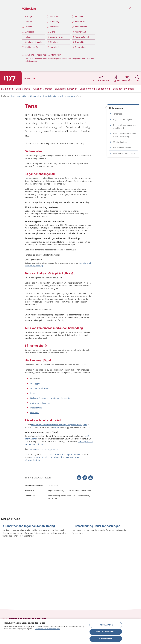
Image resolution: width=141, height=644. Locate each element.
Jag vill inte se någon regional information (43, 55)
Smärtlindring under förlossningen (98, 526)
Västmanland (80, 32)
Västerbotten (80, 22)
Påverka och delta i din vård (125, 153)
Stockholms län (56, 37)
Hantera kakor (106, 626)
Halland (28, 37)
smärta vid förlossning (40, 403)
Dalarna (28, 22)
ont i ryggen (35, 383)
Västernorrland (81, 27)
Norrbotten (55, 27)
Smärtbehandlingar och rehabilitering (59, 96)
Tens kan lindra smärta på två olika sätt (124, 127)
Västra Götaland (82, 37)
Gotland (28, 27)
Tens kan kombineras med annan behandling (124, 135)
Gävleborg (30, 32)
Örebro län (79, 42)
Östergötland (80, 47)
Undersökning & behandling (29, 96)
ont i (80, 263)
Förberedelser (119, 114)
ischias (33, 393)
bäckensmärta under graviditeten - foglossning (51, 398)
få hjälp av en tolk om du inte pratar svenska (62, 455)
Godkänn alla (106, 640)
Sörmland (54, 42)
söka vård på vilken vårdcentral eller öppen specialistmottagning (59, 425)
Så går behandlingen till (123, 119)
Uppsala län (55, 47)
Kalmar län (54, 16)
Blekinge (29, 16)
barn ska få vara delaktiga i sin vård (45, 449)
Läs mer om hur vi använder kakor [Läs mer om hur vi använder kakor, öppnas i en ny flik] (48, 630)
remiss (56, 427)
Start (13, 96)
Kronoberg (54, 22)
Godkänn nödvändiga (106, 633)
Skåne (52, 32)
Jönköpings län (32, 47)
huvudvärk (35, 413)
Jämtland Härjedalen (34, 42)
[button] (91, 478)
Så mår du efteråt (121, 142)
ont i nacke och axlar (39, 388)
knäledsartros (36, 408)
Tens (79, 96)
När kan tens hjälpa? (122, 148)
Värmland (79, 16)
